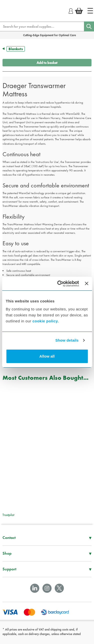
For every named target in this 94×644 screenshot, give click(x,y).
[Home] (90, 11)
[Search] (89, 26)
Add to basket (47, 63)
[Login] (71, 10)
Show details (67, 340)
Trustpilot (8, 515)
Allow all (47, 356)
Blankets (16, 49)
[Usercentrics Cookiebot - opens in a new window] (59, 284)
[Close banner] (86, 283)
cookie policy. (45, 321)
